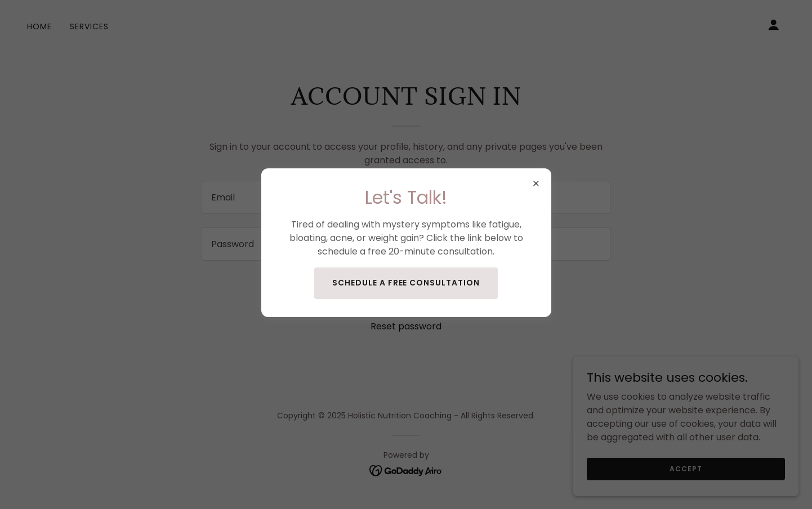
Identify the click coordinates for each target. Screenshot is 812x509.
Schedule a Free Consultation (406, 283)
